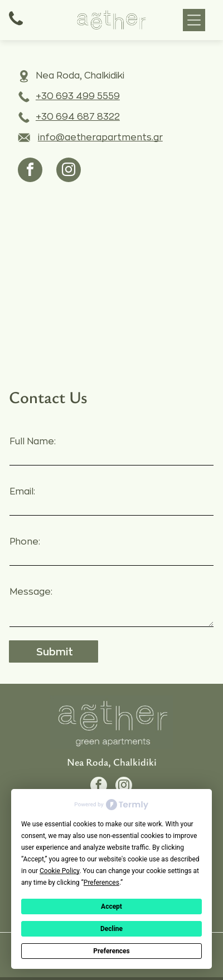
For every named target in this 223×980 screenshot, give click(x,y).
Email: (22, 492)
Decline (111, 929)
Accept (111, 906)
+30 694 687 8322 (78, 117)
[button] (194, 20)
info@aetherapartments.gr (100, 138)
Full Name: (33, 442)
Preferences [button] (101, 883)
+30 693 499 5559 (78, 96)
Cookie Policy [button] (59, 871)
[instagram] (69, 171)
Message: (31, 592)
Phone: (25, 542)
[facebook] (30, 171)
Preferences (111, 951)
